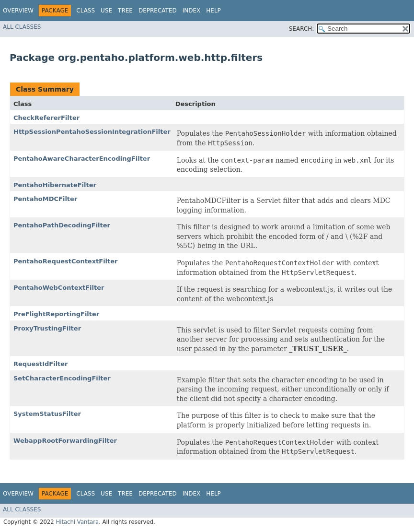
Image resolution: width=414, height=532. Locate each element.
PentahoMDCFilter (45, 199)
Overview (18, 11)
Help (213, 11)
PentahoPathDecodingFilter (62, 225)
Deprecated (158, 11)
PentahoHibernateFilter (55, 185)
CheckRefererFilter (46, 118)
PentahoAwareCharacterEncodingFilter (82, 159)
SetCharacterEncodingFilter (62, 378)
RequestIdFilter (41, 364)
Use (106, 11)
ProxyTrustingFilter (47, 328)
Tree (125, 11)
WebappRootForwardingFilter (65, 441)
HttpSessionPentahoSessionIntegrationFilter (92, 132)
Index (192, 11)
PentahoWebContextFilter (59, 288)
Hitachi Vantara (77, 522)
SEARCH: (302, 29)
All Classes (22, 27)
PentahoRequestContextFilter (66, 261)
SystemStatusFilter (47, 414)
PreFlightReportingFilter (56, 314)
